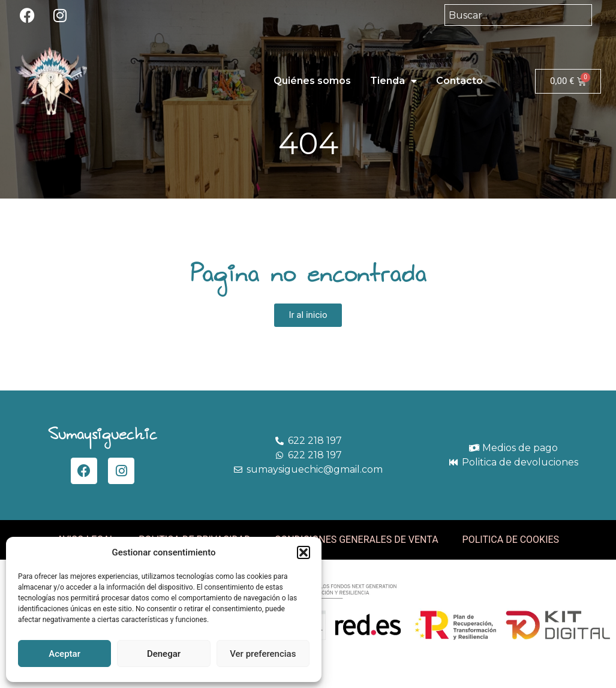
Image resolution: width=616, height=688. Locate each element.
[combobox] (518, 15)
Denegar (164, 654)
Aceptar (64, 654)
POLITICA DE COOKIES (511, 540)
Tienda (393, 81)
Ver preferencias (263, 654)
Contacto (459, 81)
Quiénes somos (312, 81)
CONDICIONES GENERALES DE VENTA (357, 540)
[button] (304, 552)
